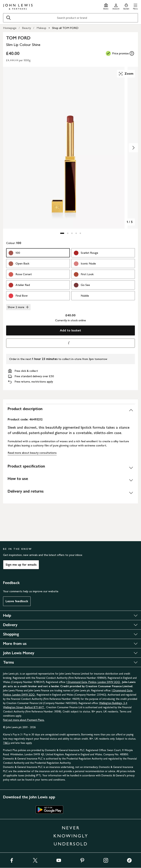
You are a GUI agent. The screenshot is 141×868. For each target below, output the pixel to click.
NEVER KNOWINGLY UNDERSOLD (71, 836)
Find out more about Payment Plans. (24, 720)
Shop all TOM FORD (65, 28)
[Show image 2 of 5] (133, 148)
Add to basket (70, 330)
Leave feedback (17, 601)
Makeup (41, 28)
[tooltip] (132, 53)
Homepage (10, 28)
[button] (135, 6)
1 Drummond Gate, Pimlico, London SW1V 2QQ (94, 682)
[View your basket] (126, 6)
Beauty (26, 28)
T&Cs (6, 743)
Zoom (126, 74)
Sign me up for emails (21, 565)
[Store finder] (106, 6)
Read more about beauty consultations (32, 453)
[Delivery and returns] (70, 493)
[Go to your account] (116, 6)
